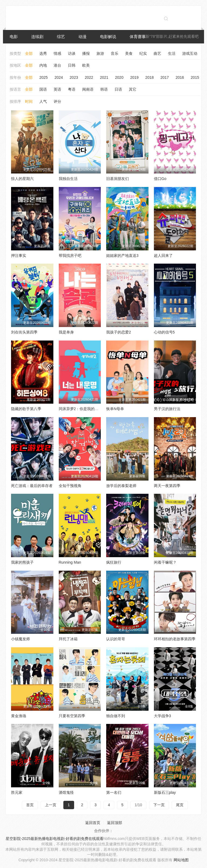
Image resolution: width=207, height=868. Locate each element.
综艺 (61, 37)
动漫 (82, 37)
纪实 (143, 53)
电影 (14, 37)
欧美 (86, 65)
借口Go (160, 179)
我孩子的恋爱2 (119, 332)
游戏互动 (190, 53)
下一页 (159, 805)
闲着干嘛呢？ (165, 562)
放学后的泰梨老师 (121, 486)
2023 (74, 77)
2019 (134, 77)
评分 (57, 101)
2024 (59, 77)
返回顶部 (115, 823)
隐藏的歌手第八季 (26, 409)
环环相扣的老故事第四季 (175, 639)
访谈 (72, 53)
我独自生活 (68, 179)
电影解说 (108, 37)
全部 (29, 53)
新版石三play (165, 792)
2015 (195, 77)
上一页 (51, 805)
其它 (133, 89)
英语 (57, 89)
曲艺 (157, 53)
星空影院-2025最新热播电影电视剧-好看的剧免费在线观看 (54, 839)
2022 (89, 77)
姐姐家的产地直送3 (122, 256)
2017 (165, 77)
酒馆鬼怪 (66, 792)
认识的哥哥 (116, 639)
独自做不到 (116, 716)
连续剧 (37, 37)
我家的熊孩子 (22, 562)
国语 (43, 89)
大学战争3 (163, 716)
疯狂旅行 (114, 562)
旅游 (100, 53)
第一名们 (114, 792)
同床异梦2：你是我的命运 (81, 409)
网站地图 (181, 860)
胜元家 (17, 792)
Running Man (70, 562)
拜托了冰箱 (68, 639)
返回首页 (93, 823)
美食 (129, 53)
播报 (86, 53)
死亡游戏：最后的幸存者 (32, 486)
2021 (104, 77)
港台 (57, 65)
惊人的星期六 (22, 179)
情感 (57, 53)
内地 (43, 65)
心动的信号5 (164, 332)
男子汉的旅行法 (167, 409)
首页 (30, 805)
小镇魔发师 (20, 639)
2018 (149, 77)
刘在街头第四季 (24, 332)
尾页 (180, 805)
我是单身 (66, 332)
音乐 (115, 53)
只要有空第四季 (72, 716)
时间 (29, 101)
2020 (119, 77)
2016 (180, 77)
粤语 (72, 89)
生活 (172, 53)
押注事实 (19, 256)
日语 (118, 89)
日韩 (72, 65)
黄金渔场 (19, 716)
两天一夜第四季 (167, 486)
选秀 (43, 53)
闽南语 (88, 89)
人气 (43, 101)
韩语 (104, 89)
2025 (44, 77)
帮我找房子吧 (70, 256)
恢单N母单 (115, 409)
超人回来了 (163, 256)
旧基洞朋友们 (118, 179)
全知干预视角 (70, 486)
